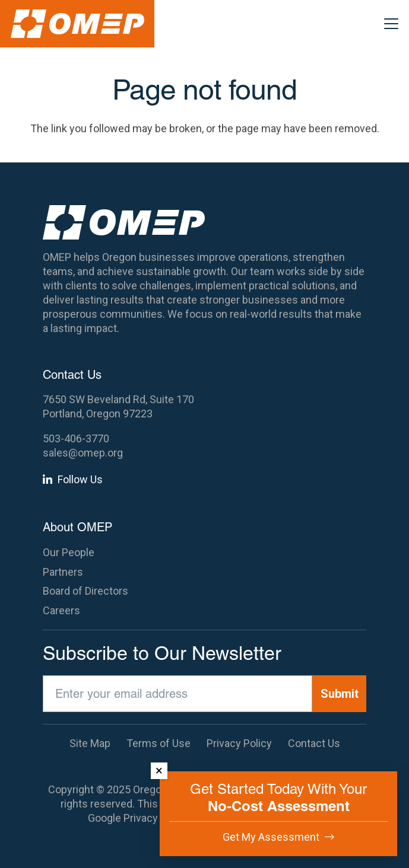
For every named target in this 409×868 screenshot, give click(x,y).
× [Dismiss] (159, 770)
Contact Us (314, 743)
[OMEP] (77, 24)
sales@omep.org (83, 453)
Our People (69, 552)
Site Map (90, 743)
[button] (391, 24)
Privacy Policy (156, 818)
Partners (63, 572)
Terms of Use (158, 743)
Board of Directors (85, 591)
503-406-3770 (76, 438)
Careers (61, 610)
